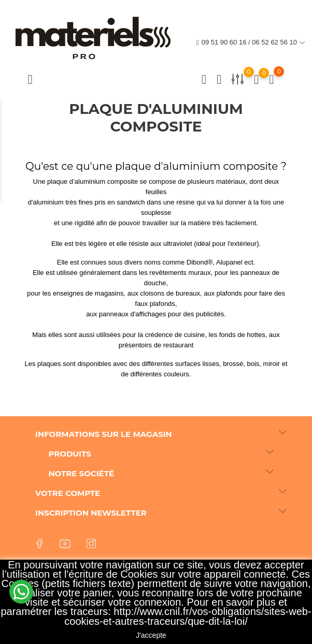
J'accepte (151, 635)
